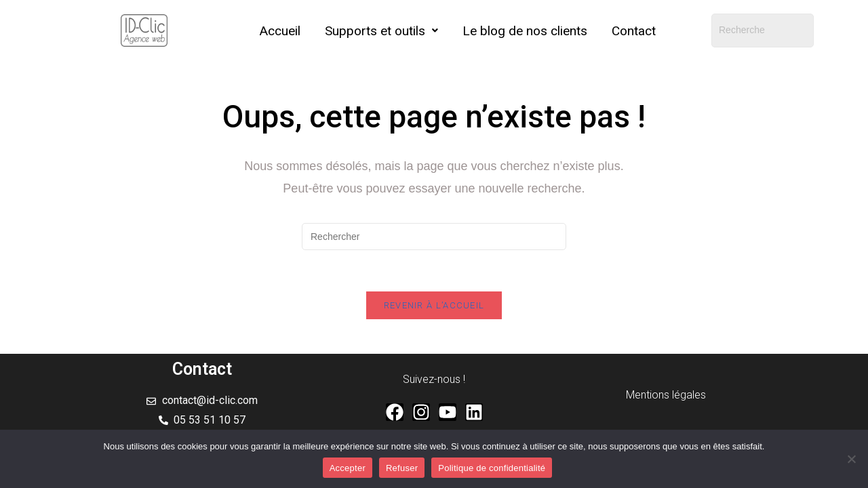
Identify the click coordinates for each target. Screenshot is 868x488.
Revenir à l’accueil (434, 305)
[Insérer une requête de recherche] (434, 237)
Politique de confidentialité (492, 468)
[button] (381, 31)
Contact (634, 31)
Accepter (348, 468)
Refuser (402, 468)
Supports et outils (381, 31)
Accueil (280, 31)
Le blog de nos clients (525, 31)
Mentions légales (666, 395)
